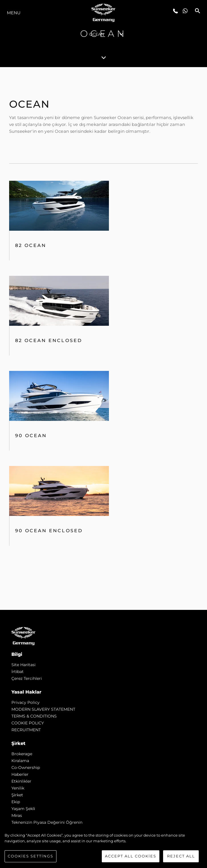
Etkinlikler (21, 781)
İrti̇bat (18, 672)
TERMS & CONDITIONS (34, 716)
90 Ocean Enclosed (49, 531)
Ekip (16, 802)
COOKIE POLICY (28, 723)
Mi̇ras (17, 815)
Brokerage (22, 754)
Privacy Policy (26, 702)
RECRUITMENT (26, 730)
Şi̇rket (17, 795)
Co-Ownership (26, 767)
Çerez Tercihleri (27, 678)
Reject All (181, 856)
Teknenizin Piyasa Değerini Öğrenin (47, 822)
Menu (14, 13)
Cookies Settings (31, 856)
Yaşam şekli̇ (23, 809)
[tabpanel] (103, 338)
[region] (103, 847)
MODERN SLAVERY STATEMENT (43, 709)
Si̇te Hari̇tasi (24, 665)
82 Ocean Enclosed (49, 340)
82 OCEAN (31, 245)
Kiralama (20, 761)
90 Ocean (31, 436)
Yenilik (18, 788)
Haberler (20, 774)
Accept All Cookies (131, 856)
